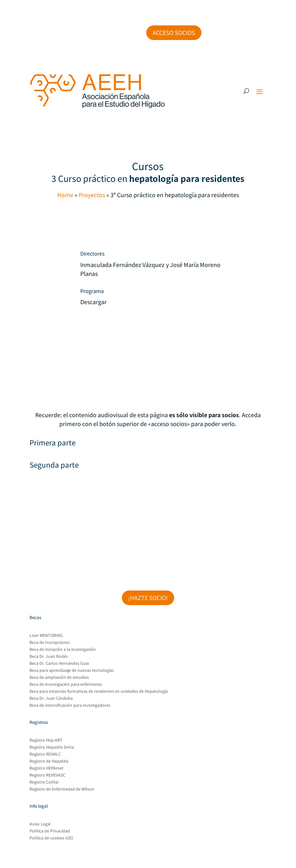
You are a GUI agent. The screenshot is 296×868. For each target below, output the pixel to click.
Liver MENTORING (46, 636)
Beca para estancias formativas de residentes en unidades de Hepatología (99, 691)
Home (65, 195)
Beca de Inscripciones (50, 643)
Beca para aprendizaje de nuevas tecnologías (72, 671)
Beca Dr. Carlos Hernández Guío (59, 664)
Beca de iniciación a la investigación (63, 650)
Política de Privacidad (50, 831)
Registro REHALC (45, 754)
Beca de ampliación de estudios (59, 678)
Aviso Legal (40, 824)
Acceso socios (174, 33)
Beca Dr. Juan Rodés (49, 657)
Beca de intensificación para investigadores (70, 705)
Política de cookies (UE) (51, 838)
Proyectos (92, 195)
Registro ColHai (44, 782)
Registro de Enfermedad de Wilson (62, 789)
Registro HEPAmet (46, 768)
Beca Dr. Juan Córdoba (51, 698)
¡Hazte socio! (148, 598)
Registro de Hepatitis (49, 761)
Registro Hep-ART (46, 740)
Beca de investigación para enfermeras (66, 684)
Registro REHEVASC (47, 775)
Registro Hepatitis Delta (52, 747)
